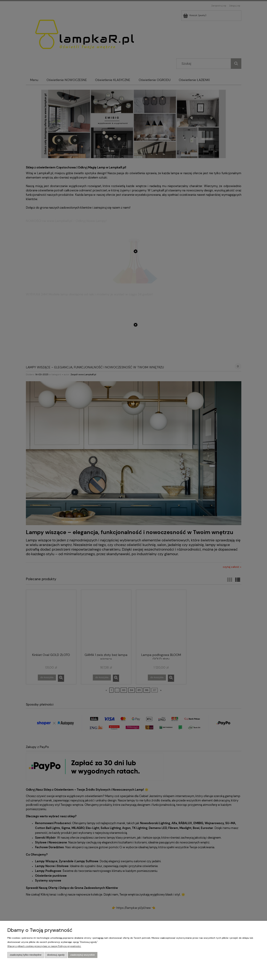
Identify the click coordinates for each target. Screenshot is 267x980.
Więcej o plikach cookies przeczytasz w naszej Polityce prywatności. (44, 946)
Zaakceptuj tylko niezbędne (26, 955)
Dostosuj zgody (56, 955)
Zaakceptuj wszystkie (83, 955)
